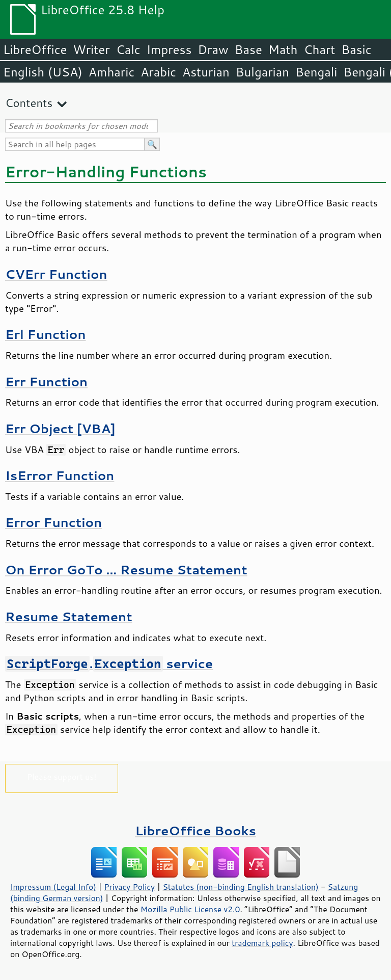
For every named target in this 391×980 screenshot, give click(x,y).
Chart (319, 49)
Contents (29, 103)
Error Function (53, 522)
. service (109, 663)
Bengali (316, 72)
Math (283, 49)
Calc (128, 49)
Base (248, 49)
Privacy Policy (129, 887)
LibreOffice (35, 49)
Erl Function (46, 334)
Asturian (206, 72)
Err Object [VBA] (60, 428)
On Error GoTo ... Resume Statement (126, 570)
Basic (356, 49)
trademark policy (262, 943)
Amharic (111, 72)
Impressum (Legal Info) (53, 887)
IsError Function (60, 475)
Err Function (46, 381)
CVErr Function (56, 274)
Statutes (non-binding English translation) (240, 887)
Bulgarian (262, 72)
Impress (169, 49)
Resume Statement (69, 616)
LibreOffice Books (195, 830)
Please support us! (62, 776)
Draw (213, 49)
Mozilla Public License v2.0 (190, 909)
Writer (91, 49)
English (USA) (43, 72)
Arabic (158, 72)
